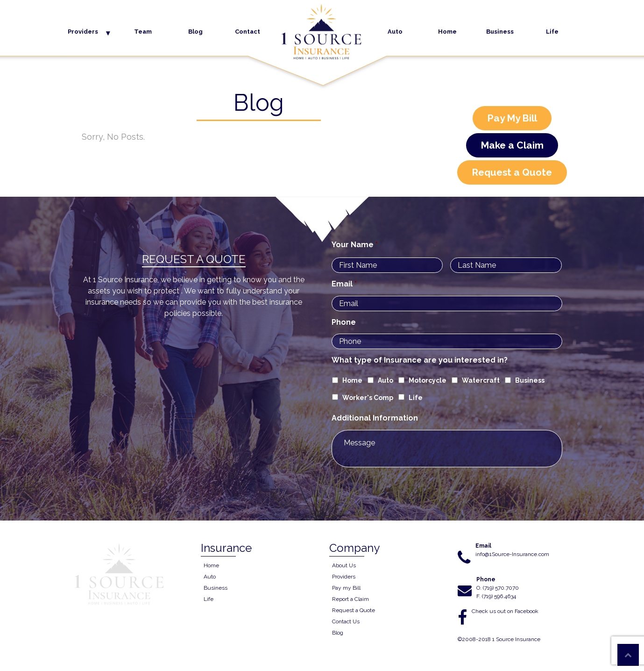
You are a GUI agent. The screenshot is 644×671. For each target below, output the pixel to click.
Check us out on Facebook (505, 611)
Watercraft (481, 380)
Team (143, 32)
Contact (248, 32)
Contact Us (346, 621)
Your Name (355, 245)
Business (500, 32)
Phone (344, 322)
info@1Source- (494, 554)
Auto (395, 32)
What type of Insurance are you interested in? (420, 360)
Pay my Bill (346, 588)
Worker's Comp (368, 398)
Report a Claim (350, 599)
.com (543, 554)
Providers (83, 32)
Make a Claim (512, 145)
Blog (195, 32)
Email (344, 284)
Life (552, 32)
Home (447, 32)
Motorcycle (428, 380)
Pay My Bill (512, 118)
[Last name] (506, 265)
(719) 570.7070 (501, 588)
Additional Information (375, 418)
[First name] (387, 265)
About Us (344, 565)
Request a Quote (512, 172)
